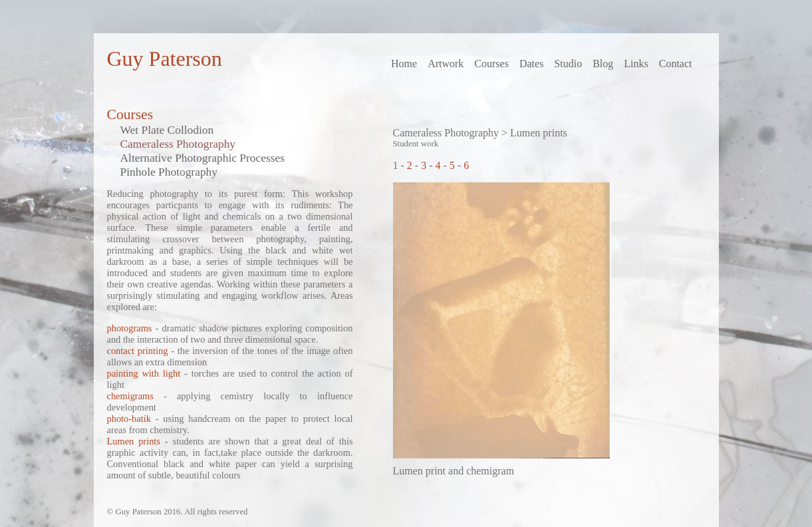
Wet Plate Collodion (167, 130)
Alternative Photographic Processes (203, 158)
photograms (130, 328)
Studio (568, 64)
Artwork (446, 64)
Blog (603, 64)
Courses (491, 64)
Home (404, 64)
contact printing (138, 351)
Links (636, 64)
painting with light (144, 373)
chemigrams (130, 396)
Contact (676, 64)
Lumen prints (134, 441)
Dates (531, 64)
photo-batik (129, 419)
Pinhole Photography (169, 172)
